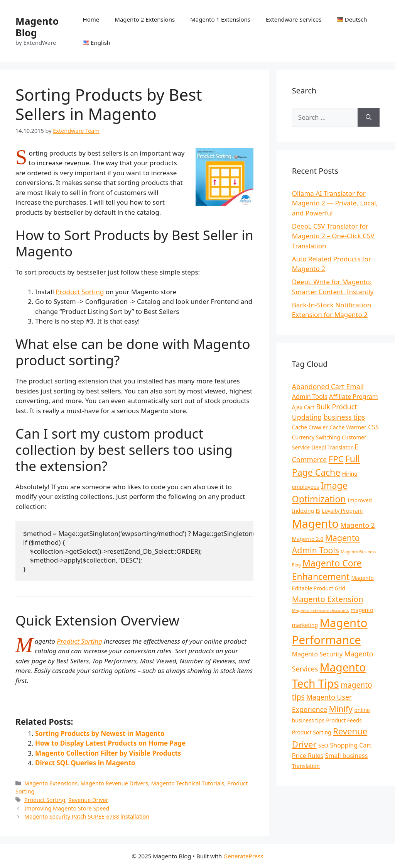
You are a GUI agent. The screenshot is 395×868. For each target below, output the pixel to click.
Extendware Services (294, 19)
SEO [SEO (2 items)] (323, 745)
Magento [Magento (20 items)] (315, 523)
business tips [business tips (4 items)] (344, 417)
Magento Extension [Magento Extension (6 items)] (328, 599)
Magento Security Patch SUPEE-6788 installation (87, 816)
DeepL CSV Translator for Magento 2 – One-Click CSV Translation (333, 236)
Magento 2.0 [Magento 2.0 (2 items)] (308, 539)
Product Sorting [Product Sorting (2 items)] (312, 732)
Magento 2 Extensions (145, 19)
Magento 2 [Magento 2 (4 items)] (358, 525)
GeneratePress (243, 856)
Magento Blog (37, 27)
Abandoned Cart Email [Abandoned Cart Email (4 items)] (328, 387)
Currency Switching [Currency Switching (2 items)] (316, 437)
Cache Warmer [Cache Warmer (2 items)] (348, 427)
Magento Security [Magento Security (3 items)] (317, 654)
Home (91, 19)
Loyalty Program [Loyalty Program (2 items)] (342, 511)
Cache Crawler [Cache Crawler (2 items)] (310, 427)
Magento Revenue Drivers (114, 783)
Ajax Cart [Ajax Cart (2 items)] (303, 407)
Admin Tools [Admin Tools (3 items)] (310, 397)
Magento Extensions (51, 783)
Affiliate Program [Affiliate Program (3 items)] (354, 397)
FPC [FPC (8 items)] (336, 459)
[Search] (369, 117)
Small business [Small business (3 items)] (346, 756)
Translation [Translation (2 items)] (306, 766)
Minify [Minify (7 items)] (341, 709)
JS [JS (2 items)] (318, 511)
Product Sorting (80, 292)
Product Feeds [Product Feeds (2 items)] (344, 720)
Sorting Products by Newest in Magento (100, 733)
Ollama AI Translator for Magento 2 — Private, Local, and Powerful (335, 203)
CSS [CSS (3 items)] (373, 427)
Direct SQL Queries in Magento (85, 763)
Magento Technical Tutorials (188, 783)
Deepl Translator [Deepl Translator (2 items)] (332, 447)
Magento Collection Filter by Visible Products (108, 753)
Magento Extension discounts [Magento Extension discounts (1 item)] (321, 610)
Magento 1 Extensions (220, 19)
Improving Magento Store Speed (67, 808)
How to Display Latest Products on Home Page (110, 743)
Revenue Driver (88, 800)
